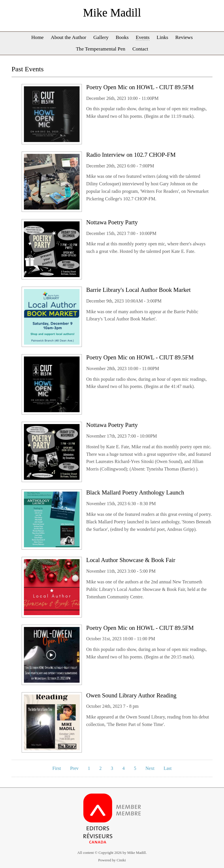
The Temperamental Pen (100, 49)
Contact (140, 49)
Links (162, 37)
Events (143, 37)
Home (37, 37)
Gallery (101, 37)
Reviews (184, 37)
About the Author (68, 37)
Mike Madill (112, 13)
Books (122, 37)
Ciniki (121, 860)
